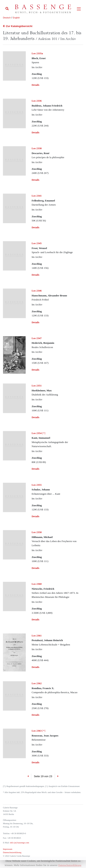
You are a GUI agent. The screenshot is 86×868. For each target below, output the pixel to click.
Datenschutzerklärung (12, 852)
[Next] (58, 777)
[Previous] (28, 777)
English (16, 18)
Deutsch (7, 18)
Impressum (8, 849)
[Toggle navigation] (79, 9)
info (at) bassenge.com (19, 843)
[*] (39, 433)
